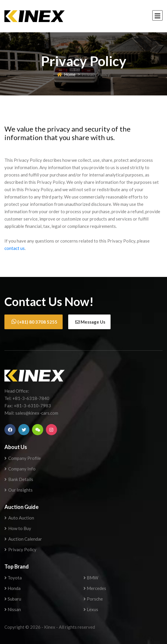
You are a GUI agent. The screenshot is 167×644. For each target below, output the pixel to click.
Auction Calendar (23, 539)
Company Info (20, 469)
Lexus (91, 609)
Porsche (93, 599)
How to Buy (18, 528)
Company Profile (23, 458)
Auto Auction (19, 518)
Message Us (90, 322)
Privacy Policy (20, 549)
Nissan (13, 609)
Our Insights (19, 490)
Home (66, 74)
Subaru (13, 599)
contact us (15, 248)
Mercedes (95, 588)
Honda (12, 588)
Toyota (13, 578)
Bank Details (19, 479)
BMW (91, 578)
